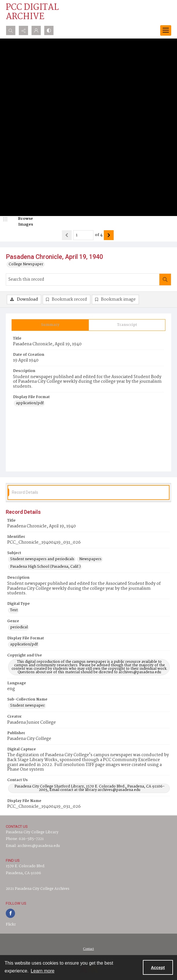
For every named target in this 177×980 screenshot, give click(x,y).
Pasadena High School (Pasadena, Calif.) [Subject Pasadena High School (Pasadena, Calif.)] (45, 567)
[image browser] (22, 222)
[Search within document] (165, 280)
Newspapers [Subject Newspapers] (90, 559)
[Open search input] (11, 30)
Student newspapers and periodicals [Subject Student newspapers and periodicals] (42, 559)
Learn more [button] (43, 971)
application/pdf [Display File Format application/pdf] (30, 403)
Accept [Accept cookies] (158, 968)
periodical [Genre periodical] (19, 627)
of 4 (99, 235)
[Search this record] (83, 280)
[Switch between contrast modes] (49, 30)
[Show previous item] (67, 235)
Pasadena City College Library (32, 832)
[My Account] (36, 30)
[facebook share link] (10, 913)
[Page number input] (83, 235)
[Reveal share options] (23, 30)
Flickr (11, 924)
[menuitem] (89, 949)
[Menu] (166, 30)
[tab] (50, 325)
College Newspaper (26, 264)
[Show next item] (109, 235)
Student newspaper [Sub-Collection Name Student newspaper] (27, 706)
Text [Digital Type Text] (14, 610)
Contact (88, 949)
